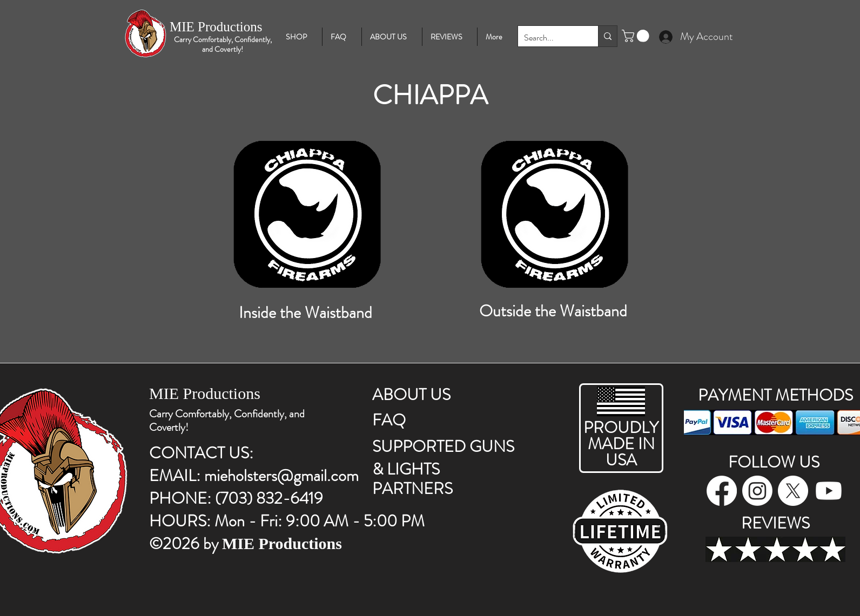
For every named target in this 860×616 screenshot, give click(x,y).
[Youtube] (829, 491)
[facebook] (722, 491)
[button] (637, 36)
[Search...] (550, 38)
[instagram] (757, 491)
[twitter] (793, 491)
